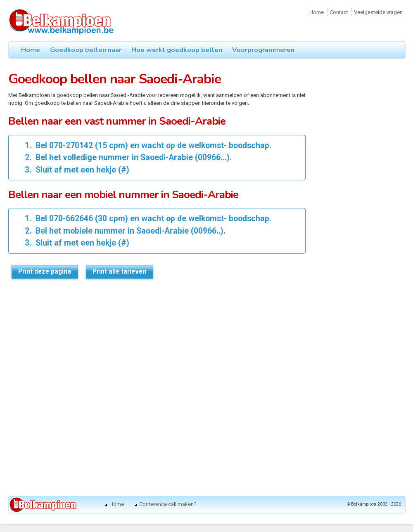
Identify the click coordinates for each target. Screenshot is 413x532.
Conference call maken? (168, 504)
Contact (339, 12)
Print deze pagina (45, 272)
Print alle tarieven (119, 272)
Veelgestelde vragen (378, 12)
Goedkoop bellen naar (86, 50)
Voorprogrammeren (263, 50)
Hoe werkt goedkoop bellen (177, 50)
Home (317, 12)
